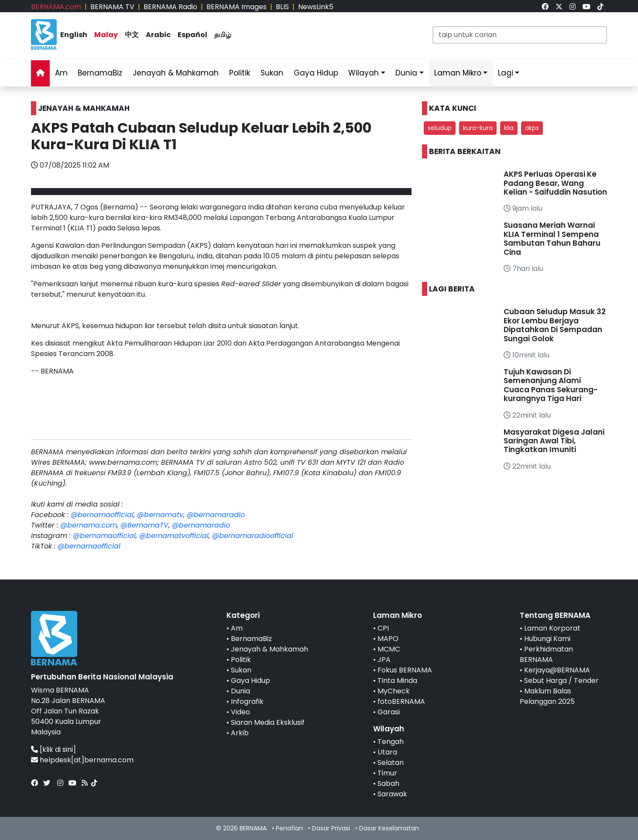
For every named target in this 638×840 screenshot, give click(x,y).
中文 (132, 35)
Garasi (389, 712)
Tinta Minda (397, 681)
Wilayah (364, 73)
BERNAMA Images (237, 7)
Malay (106, 35)
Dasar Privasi (331, 828)
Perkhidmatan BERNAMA (546, 654)
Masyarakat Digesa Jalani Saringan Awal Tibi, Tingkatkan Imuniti (554, 441)
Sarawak (392, 794)
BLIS (282, 7)
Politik (240, 73)
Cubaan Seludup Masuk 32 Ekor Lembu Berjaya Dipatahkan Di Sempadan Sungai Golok (555, 325)
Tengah (391, 742)
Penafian (289, 828)
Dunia (406, 73)
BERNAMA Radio (170, 7)
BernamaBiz (100, 73)
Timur (387, 773)
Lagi (506, 73)
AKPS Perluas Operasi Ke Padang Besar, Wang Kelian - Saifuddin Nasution (555, 183)
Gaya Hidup (316, 73)
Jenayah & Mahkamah (176, 73)
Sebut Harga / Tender (561, 681)
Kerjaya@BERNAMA (557, 670)
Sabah (388, 783)
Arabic (158, 35)
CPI (383, 628)
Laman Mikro (458, 73)
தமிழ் (223, 35)
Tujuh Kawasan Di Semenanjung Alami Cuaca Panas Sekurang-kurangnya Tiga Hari (551, 385)
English (74, 35)
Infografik (247, 701)
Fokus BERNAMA (405, 670)
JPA (384, 660)
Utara (387, 752)
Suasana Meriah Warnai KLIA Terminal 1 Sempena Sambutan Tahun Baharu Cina (552, 238)
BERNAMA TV (112, 7)
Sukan (272, 73)
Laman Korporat (552, 628)
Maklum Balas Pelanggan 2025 (547, 696)
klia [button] (509, 128)
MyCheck (394, 691)
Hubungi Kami (547, 639)
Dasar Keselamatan (389, 828)
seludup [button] (440, 128)
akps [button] (532, 128)
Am (61, 73)
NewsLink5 (316, 7)
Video (240, 712)
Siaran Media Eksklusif (268, 722)
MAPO (388, 639)
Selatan (391, 763)
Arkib (240, 733)
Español (192, 35)
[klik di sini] (58, 749)
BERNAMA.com (56, 7)
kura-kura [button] (478, 128)
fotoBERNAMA (401, 701)
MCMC (389, 649)
